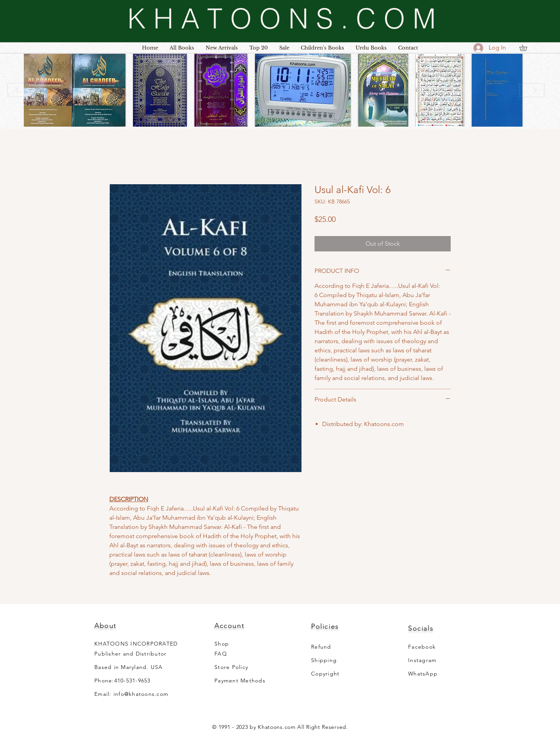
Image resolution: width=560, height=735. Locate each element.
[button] (75, 90)
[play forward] (532, 90)
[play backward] (21, 90)
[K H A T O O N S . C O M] (282, 18)
